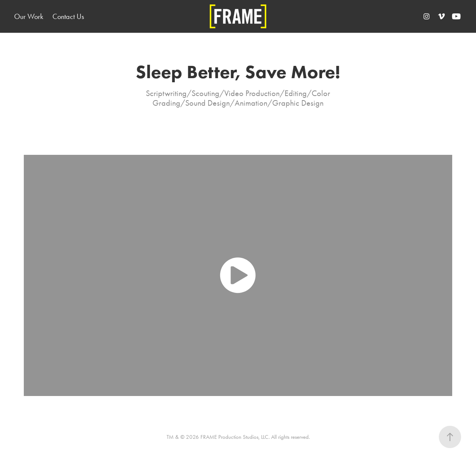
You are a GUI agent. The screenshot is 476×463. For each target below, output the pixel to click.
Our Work (29, 16)
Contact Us (68, 16)
